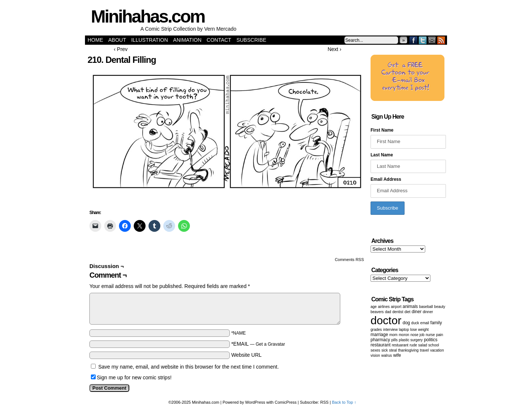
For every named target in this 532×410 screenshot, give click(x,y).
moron (404, 335)
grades (376, 330)
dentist (398, 312)
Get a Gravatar (270, 344)
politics (431, 340)
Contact (219, 40)
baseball (426, 307)
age (374, 307)
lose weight (419, 330)
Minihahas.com (148, 16)
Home (95, 40)
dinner (428, 312)
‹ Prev (121, 49)
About (117, 40)
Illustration (149, 40)
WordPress (255, 402)
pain (440, 335)
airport (396, 307)
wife (397, 355)
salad (423, 345)
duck (415, 323)
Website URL (246, 355)
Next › (335, 49)
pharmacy (380, 340)
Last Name (382, 155)
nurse (430, 335)
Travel (424, 350)
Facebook (414, 40)
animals (410, 306)
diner (417, 312)
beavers (377, 312)
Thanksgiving (409, 350)
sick (384, 350)
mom (393, 335)
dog (406, 323)
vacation (437, 350)
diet (407, 312)
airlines (384, 307)
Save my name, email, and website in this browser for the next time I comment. (189, 367)
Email (432, 40)
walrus (387, 355)
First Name (382, 130)
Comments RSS (349, 260)
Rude (413, 345)
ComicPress (286, 402)
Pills (394, 340)
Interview (390, 330)
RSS (441, 40)
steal (393, 350)
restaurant (381, 345)
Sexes (375, 350)
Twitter (423, 40)
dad (388, 312)
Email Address (386, 179)
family (436, 323)
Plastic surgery (411, 340)
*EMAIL (258, 344)
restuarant (400, 345)
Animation (187, 40)
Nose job (417, 335)
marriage (379, 335)
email (425, 323)
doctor (386, 320)
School (434, 345)
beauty (440, 307)
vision (375, 355)
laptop (404, 330)
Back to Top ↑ (344, 402)
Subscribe (251, 40)
